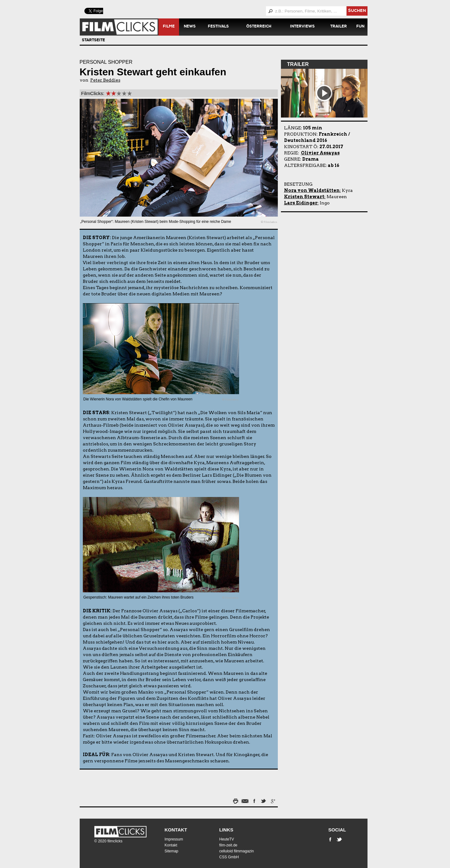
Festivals (218, 27)
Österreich (259, 27)
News (190, 27)
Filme (169, 27)
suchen (357, 11)
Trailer (339, 27)
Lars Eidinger (301, 203)
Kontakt (176, 830)
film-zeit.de (228, 845)
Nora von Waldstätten (312, 190)
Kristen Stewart (304, 197)
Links (226, 830)
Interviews (302, 27)
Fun (360, 27)
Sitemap (172, 851)
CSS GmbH (229, 857)
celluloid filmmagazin (237, 851)
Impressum (174, 839)
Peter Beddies (105, 80)
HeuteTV (227, 839)
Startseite (93, 41)
